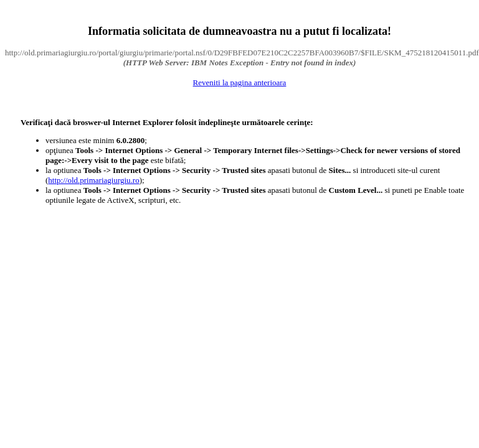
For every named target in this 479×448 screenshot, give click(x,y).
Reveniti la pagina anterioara (240, 82)
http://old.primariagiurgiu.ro (93, 180)
